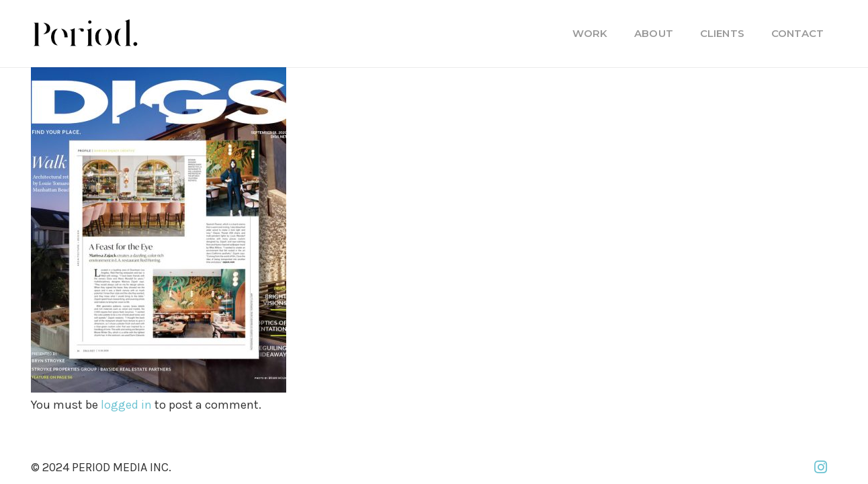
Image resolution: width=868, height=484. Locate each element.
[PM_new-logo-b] (85, 34)
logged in (126, 405)
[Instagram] (820, 467)
